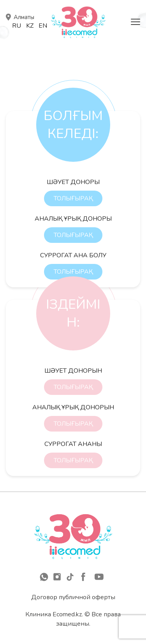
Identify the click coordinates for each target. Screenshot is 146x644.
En (43, 26)
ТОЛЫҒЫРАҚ (73, 198)
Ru (17, 26)
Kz (30, 26)
